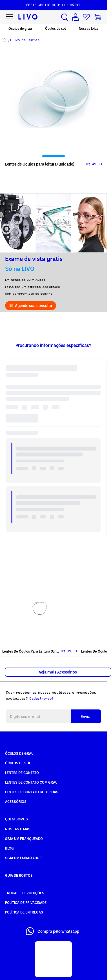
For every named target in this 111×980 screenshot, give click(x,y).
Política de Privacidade (26, 902)
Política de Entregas (24, 912)
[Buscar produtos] (65, 17)
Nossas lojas (89, 28)
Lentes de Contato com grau (31, 782)
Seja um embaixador (23, 858)
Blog (9, 848)
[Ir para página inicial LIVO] (28, 17)
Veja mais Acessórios (58, 672)
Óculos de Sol (18, 763)
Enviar (86, 716)
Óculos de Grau (19, 753)
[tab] (54, 156)
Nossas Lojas (18, 829)
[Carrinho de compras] (97, 17)
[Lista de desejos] (86, 17)
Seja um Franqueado (24, 839)
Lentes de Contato (22, 773)
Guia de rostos (19, 875)
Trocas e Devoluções (25, 893)
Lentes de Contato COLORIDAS (32, 792)
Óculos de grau (20, 28)
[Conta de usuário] (76, 17)
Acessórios (16, 801)
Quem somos (16, 819)
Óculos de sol (55, 28)
